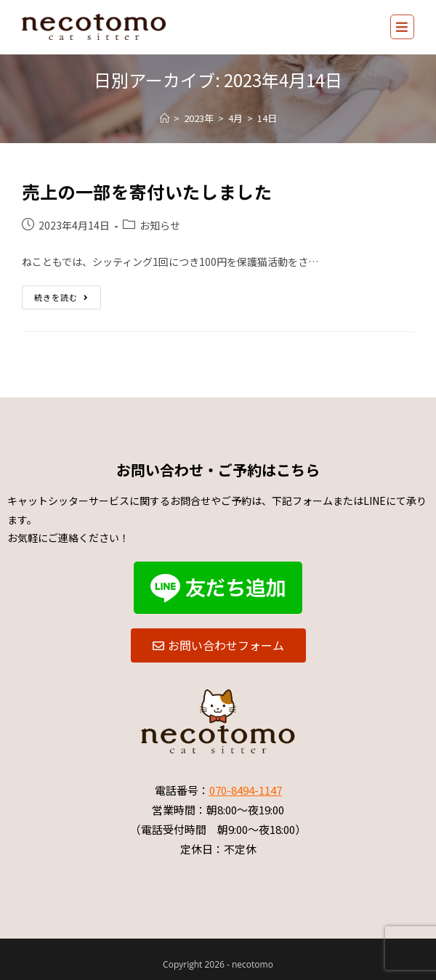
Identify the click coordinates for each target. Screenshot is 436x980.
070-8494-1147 (246, 790)
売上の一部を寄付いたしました (147, 191)
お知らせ (160, 225)
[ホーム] (165, 118)
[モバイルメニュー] (402, 27)
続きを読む (61, 294)
